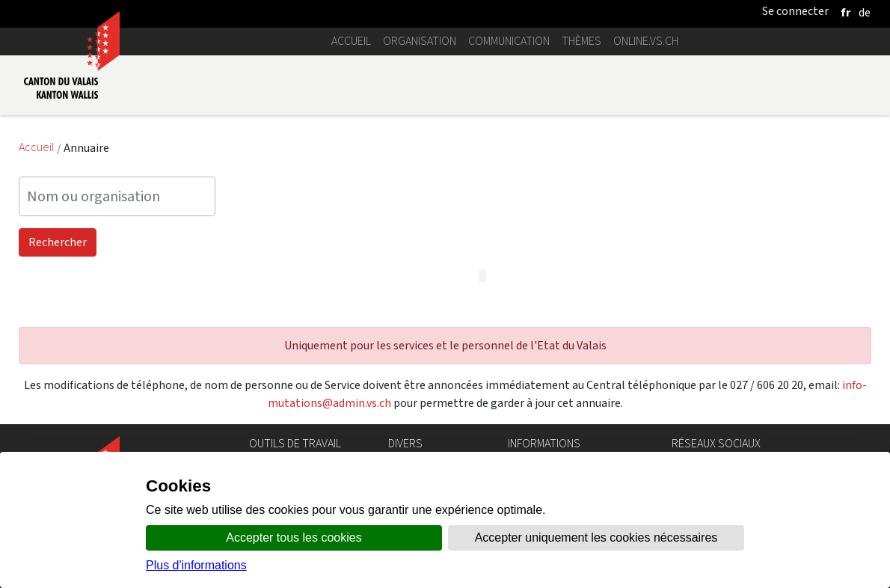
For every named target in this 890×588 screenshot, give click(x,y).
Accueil (351, 41)
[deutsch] (865, 12)
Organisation (420, 41)
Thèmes (581, 41)
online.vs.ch (646, 41)
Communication (509, 41)
